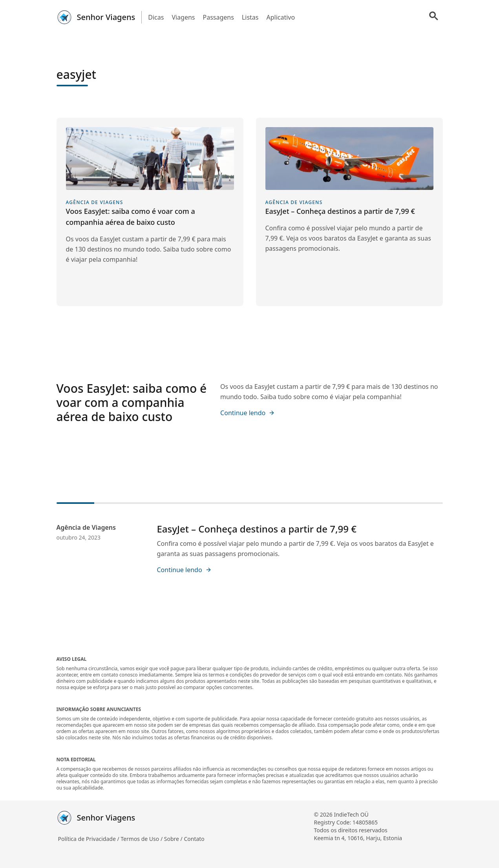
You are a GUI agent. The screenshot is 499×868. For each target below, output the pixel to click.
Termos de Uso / (142, 839)
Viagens (183, 17)
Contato (194, 839)
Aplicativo (281, 17)
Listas (250, 17)
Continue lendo (248, 413)
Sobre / (174, 839)
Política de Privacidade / (90, 839)
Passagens (218, 17)
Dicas (156, 17)
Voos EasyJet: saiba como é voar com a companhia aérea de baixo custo (132, 402)
